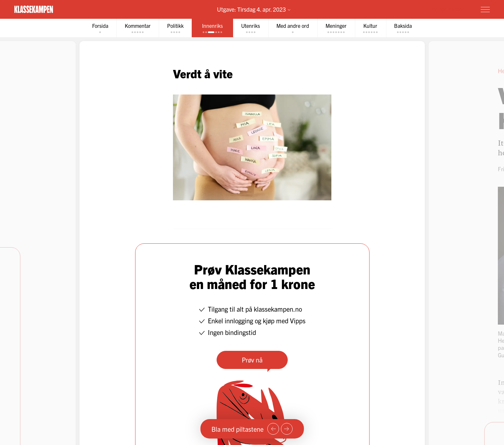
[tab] (99, 28)
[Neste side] (287, 429)
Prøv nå (252, 360)
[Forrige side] (273, 429)
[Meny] (485, 9)
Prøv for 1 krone (447, 9)
